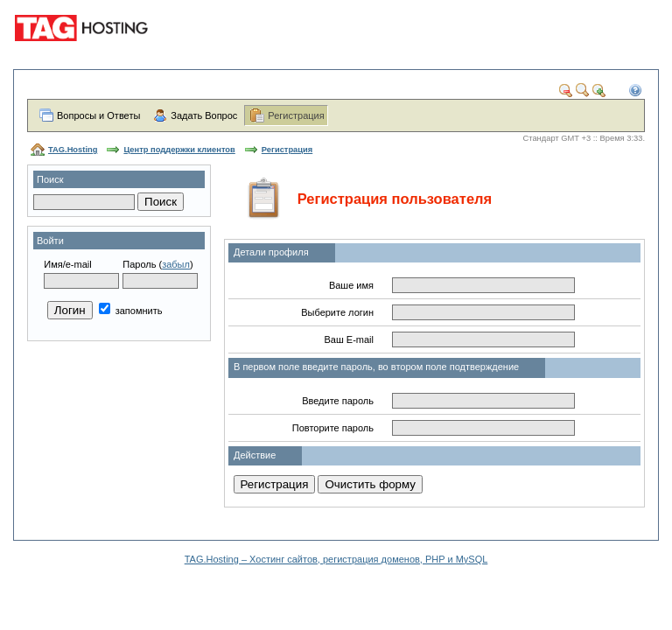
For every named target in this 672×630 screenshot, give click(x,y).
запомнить (131, 311)
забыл (176, 264)
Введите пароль (338, 401)
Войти (50, 241)
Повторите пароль (333, 428)
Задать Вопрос (204, 115)
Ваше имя (351, 285)
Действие (255, 455)
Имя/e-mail (67, 264)
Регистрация (296, 115)
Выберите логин (337, 312)
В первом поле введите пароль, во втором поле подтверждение (376, 367)
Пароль (139, 264)
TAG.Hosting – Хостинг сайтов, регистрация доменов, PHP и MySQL (336, 559)
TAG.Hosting (73, 150)
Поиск (50, 179)
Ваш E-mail (349, 339)
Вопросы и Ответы (98, 115)
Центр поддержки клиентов (179, 150)
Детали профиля (271, 252)
